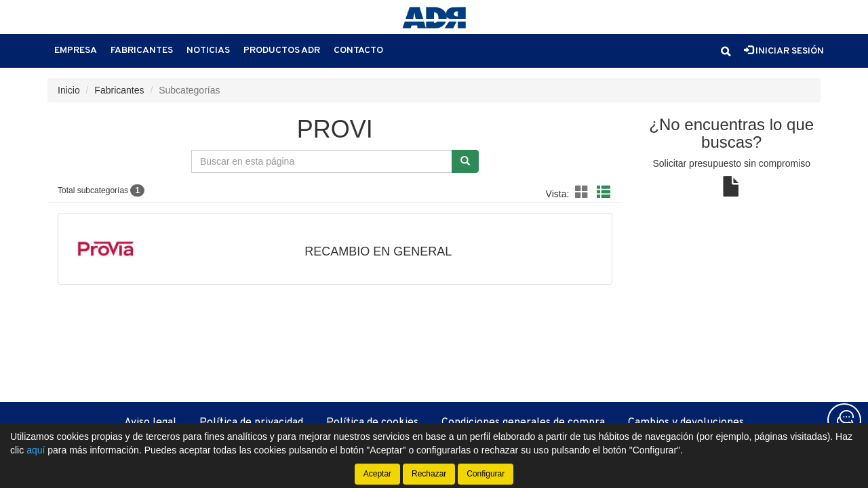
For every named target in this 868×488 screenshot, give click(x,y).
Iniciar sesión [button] (784, 51)
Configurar (486, 474)
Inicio (69, 90)
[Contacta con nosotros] (844, 420)
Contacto (358, 50)
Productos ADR (282, 50)
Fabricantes (142, 50)
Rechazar (429, 474)
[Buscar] (465, 161)
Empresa (76, 50)
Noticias (208, 50)
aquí (36, 450)
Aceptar (377, 474)
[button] (726, 52)
